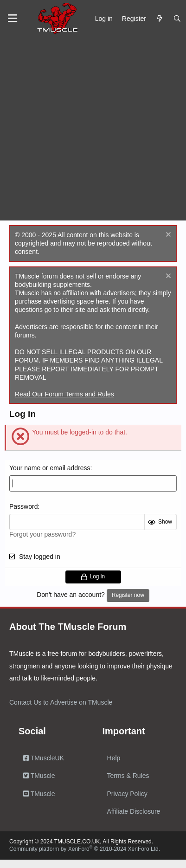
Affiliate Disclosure (134, 811)
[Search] (177, 19)
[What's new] (160, 19)
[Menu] (13, 19)
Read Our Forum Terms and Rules (64, 394)
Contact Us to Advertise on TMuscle (61, 702)
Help (114, 758)
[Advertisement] (87, 129)
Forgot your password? (42, 534)
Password (23, 506)
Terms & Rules (128, 776)
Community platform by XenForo (85, 849)
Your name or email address (50, 468)
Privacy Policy (127, 794)
